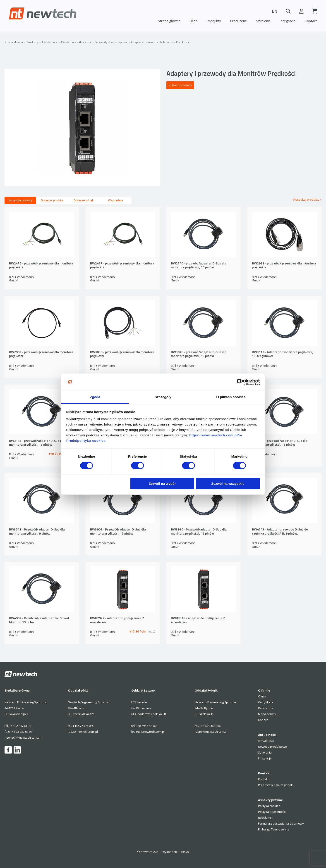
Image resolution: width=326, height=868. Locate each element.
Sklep (194, 21)
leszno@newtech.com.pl (148, 732)
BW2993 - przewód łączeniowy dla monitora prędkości (41, 354)
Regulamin (265, 818)
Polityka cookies (269, 806)
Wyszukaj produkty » (307, 200)
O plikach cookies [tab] (231, 397)
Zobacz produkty (180, 85)
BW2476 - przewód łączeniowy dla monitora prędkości (41, 265)
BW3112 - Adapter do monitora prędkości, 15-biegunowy (283, 354)
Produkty (214, 21)
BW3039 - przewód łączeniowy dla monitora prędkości (122, 354)
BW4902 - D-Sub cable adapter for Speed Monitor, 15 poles (39, 620)
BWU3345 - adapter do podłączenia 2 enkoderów (198, 620)
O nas (262, 696)
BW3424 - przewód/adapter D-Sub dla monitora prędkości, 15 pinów (280, 443)
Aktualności (266, 741)
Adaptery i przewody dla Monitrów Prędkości (160, 42)
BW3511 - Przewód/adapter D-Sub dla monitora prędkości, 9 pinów (37, 532)
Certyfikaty (266, 702)
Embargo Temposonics (274, 829)
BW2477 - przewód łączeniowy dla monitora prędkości (122, 265)
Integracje (288, 21)
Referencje (266, 708)
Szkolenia (263, 21)
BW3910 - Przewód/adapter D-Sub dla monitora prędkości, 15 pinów (199, 532)
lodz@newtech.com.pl (83, 732)
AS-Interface (49, 42)
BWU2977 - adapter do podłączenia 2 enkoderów (117, 620)
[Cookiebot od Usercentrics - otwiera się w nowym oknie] (240, 382)
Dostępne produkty (52, 200)
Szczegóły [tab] (163, 397)
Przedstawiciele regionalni (276, 785)
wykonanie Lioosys (176, 852)
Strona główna (169, 21)
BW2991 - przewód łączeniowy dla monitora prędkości (284, 265)
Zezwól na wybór (162, 484)
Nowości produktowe (272, 747)
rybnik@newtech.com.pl (211, 732)
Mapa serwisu (268, 714)
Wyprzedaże (116, 200)
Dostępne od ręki (84, 200)
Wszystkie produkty (20, 200)
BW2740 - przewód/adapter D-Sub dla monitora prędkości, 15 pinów (199, 265)
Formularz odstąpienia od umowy (281, 823)
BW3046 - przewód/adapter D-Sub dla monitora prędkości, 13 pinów (199, 354)
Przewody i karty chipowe (111, 42)
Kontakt (311, 21)
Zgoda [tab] (95, 397)
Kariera (263, 720)
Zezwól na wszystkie (228, 484)
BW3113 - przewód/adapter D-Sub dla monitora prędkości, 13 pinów (37, 443)
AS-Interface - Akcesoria (76, 42)
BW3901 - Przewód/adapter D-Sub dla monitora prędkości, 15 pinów (118, 532)
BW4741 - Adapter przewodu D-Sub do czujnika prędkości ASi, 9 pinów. (280, 532)
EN (274, 11)
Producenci (239, 21)
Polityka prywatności (272, 812)
